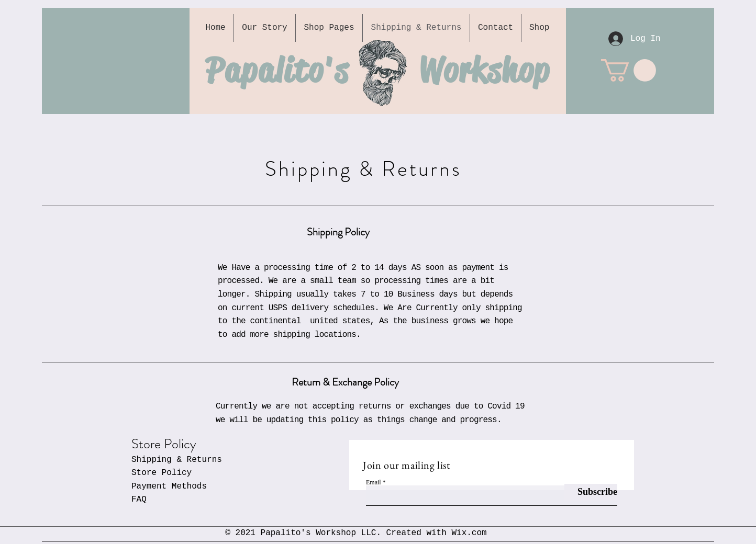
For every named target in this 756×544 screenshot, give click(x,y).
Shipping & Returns (177, 460)
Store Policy (162, 473)
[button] (629, 70)
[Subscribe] (591, 492)
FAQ (139, 500)
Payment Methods (169, 486)
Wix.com (469, 533)
